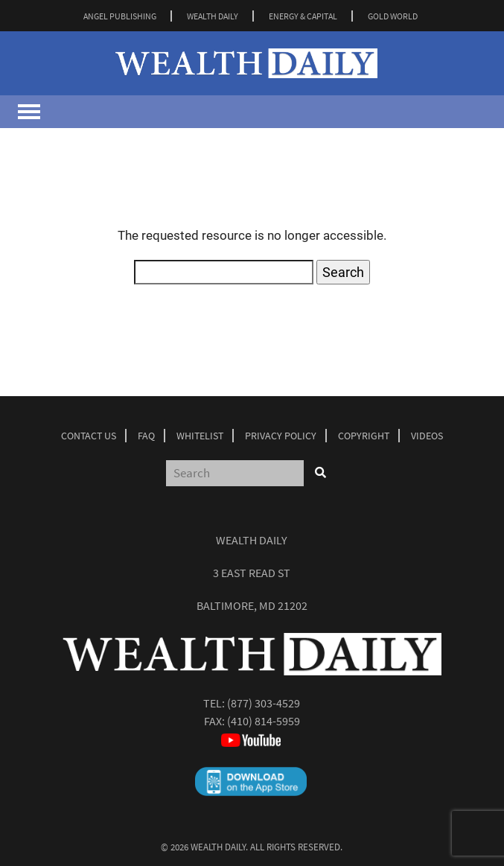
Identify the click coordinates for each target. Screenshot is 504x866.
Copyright (364, 436)
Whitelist (200, 436)
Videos (427, 436)
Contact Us (89, 436)
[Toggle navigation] (29, 112)
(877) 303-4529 (264, 703)
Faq (146, 436)
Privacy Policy (281, 436)
